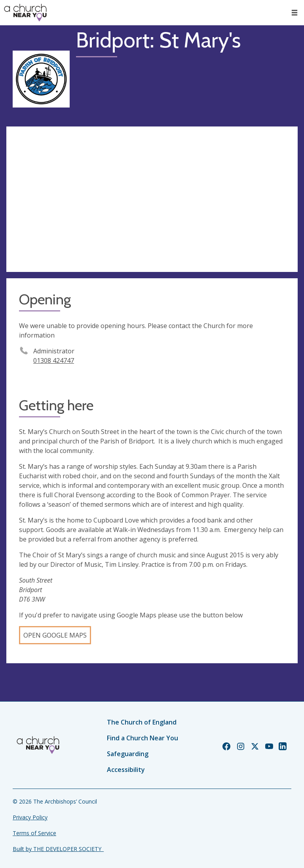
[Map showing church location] (152, 199)
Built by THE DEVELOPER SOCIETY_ (58, 849)
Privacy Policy (30, 817)
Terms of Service (34, 833)
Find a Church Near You (142, 738)
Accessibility (126, 770)
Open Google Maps (55, 635)
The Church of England (142, 722)
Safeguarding (128, 754)
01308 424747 (54, 360)
